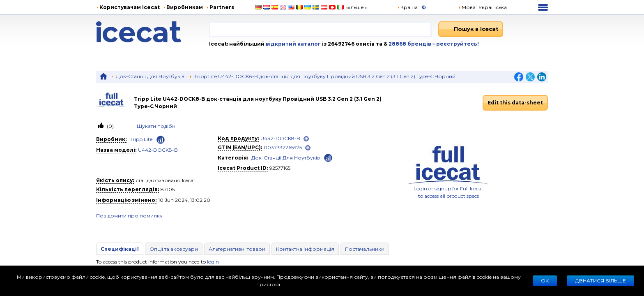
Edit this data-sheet (515, 103)
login (213, 262)
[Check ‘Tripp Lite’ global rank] (161, 140)
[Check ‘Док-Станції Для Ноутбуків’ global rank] (328, 157)
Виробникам (185, 7)
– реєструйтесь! (456, 44)
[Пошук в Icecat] (471, 29)
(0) (110, 126)
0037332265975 (283, 147)
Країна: (408, 7)
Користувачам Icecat (130, 7)
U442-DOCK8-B (158, 150)
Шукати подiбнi (157, 126)
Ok (545, 281)
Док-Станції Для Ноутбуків (150, 76)
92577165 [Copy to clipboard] (280, 168)
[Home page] (153, 32)
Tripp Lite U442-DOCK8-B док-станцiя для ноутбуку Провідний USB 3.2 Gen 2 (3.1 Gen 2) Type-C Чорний (325, 76)
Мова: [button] (468, 7)
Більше (357, 7)
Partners (222, 7)
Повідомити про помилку (129, 216)
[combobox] (320, 29)
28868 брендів (411, 44)
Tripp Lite (141, 139)
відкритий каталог (293, 44)
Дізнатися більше (600, 281)
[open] (306, 139)
